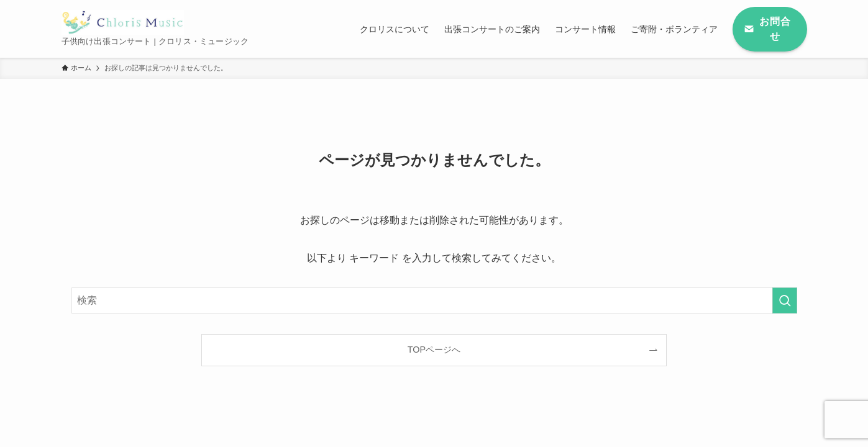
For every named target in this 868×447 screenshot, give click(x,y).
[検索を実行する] (785, 300)
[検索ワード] (434, 300)
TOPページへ (434, 350)
